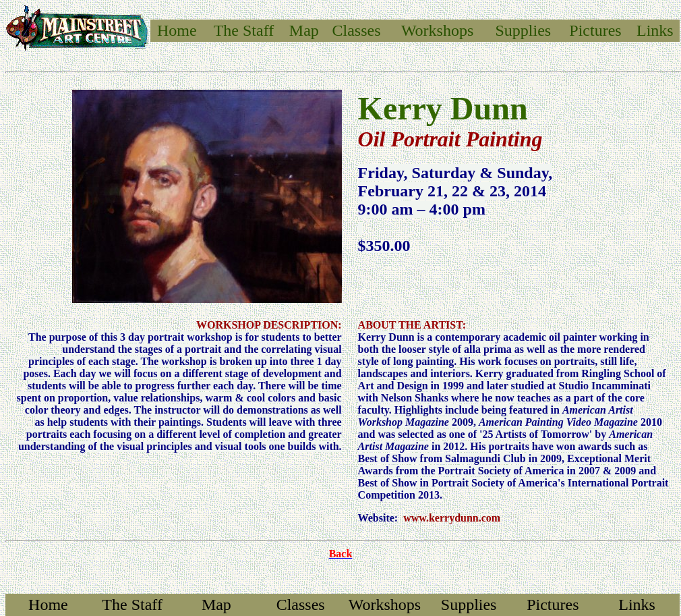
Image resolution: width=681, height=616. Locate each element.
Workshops (437, 30)
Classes (357, 30)
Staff (258, 30)
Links (655, 30)
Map (304, 30)
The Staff (132, 605)
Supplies (524, 30)
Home (177, 30)
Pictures (595, 30)
